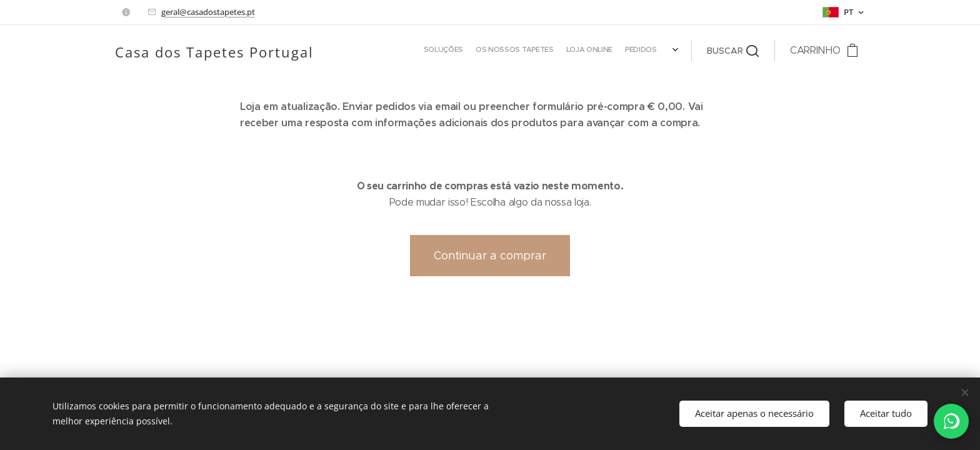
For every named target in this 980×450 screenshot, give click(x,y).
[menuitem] (468, 51)
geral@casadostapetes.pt (208, 12)
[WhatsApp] (951, 421)
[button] (733, 51)
